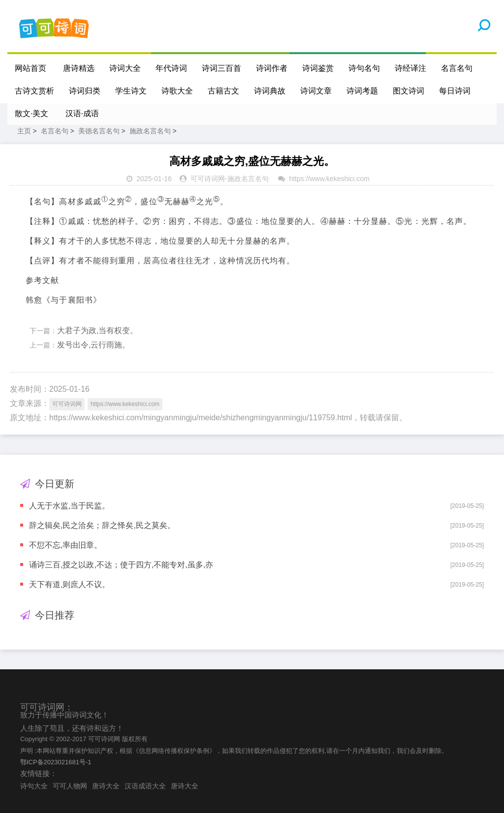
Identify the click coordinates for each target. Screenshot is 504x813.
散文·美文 (31, 113)
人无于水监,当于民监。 (69, 506)
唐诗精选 (79, 68)
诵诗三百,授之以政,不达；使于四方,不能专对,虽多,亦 (121, 565)
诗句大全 (34, 786)
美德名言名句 (99, 131)
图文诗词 (409, 91)
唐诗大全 (106, 786)
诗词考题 (362, 91)
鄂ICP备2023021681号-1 (56, 762)
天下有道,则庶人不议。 (69, 584)
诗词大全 (125, 68)
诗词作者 (272, 68)
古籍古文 (223, 91)
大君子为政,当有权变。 (97, 330)
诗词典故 (270, 91)
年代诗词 (171, 68)
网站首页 (31, 68)
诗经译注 (410, 68)
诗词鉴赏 (318, 68)
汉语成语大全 (145, 786)
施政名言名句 (150, 131)
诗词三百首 (221, 68)
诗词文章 (316, 91)
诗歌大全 (177, 91)
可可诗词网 (208, 179)
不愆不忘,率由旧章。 (65, 545)
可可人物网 (70, 786)
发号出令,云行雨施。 (94, 345)
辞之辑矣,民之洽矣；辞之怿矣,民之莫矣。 (102, 525)
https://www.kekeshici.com (329, 179)
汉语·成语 (82, 113)
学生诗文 (131, 91)
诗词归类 (85, 91)
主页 (24, 131)
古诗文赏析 (34, 91)
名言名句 (457, 68)
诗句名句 (364, 68)
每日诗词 (455, 91)
